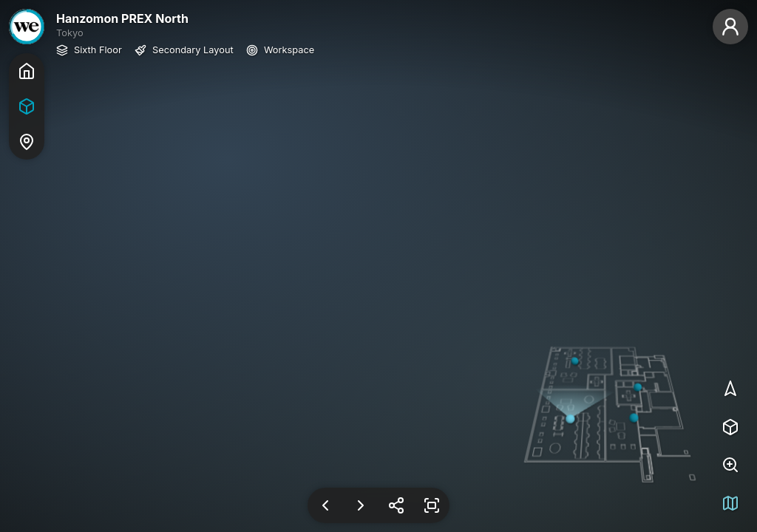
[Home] (27, 71)
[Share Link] (396, 505)
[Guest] (730, 27)
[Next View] (361, 505)
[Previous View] (325, 505)
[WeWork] (27, 27)
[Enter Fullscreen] (432, 505)
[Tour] (27, 106)
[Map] (27, 142)
